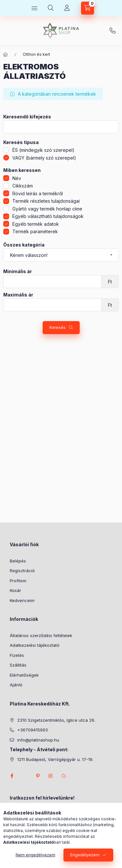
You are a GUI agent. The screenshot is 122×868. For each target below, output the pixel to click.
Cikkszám (23, 186)
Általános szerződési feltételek (41, 635)
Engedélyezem (85, 855)
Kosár (15, 590)
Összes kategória (24, 245)
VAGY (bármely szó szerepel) (44, 158)
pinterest (38, 776)
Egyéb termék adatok (36, 224)
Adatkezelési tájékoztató (35, 645)
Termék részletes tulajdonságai (46, 201)
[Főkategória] (6, 54)
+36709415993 (113, 31)
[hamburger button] (34, 8)
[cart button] (88, 8)
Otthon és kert (36, 54)
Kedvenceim (22, 600)
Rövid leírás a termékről (38, 193)
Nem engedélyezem (35, 855)
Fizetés (17, 655)
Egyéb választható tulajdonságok (48, 216)
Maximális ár (18, 295)
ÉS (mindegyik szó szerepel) (43, 150)
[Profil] (67, 8)
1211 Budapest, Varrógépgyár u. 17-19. (55, 759)
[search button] (51, 8)
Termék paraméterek (35, 231)
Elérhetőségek (24, 675)
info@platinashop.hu (38, 740)
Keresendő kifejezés (27, 117)
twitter (25, 776)
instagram (51, 776)
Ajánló (16, 685)
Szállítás (18, 665)
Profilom (18, 581)
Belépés (18, 561)
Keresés (58, 327)
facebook (12, 776)
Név (17, 178)
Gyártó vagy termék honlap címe (47, 209)
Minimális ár (18, 271)
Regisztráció (22, 571)
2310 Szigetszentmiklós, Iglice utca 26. (56, 720)
